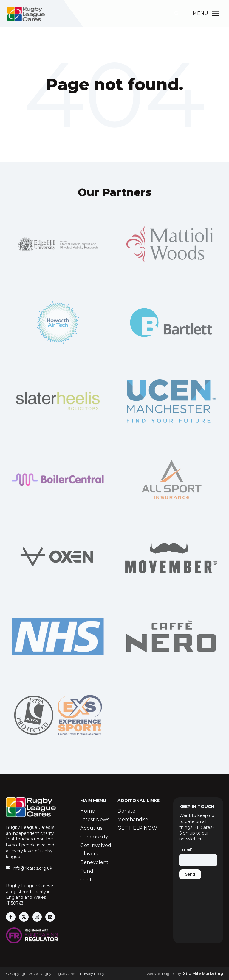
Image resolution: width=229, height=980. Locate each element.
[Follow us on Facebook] (11, 917)
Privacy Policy (92, 974)
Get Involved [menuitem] (96, 845)
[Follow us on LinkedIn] (50, 917)
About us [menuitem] (91, 828)
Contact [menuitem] (90, 880)
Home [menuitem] (88, 811)
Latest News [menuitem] (95, 819)
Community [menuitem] (94, 837)
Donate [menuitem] (126, 811)
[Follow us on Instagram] (37, 917)
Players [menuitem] (89, 854)
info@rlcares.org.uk (32, 868)
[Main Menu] (216, 13)
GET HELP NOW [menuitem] (137, 828)
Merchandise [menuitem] (133, 819)
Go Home (114, 109)
